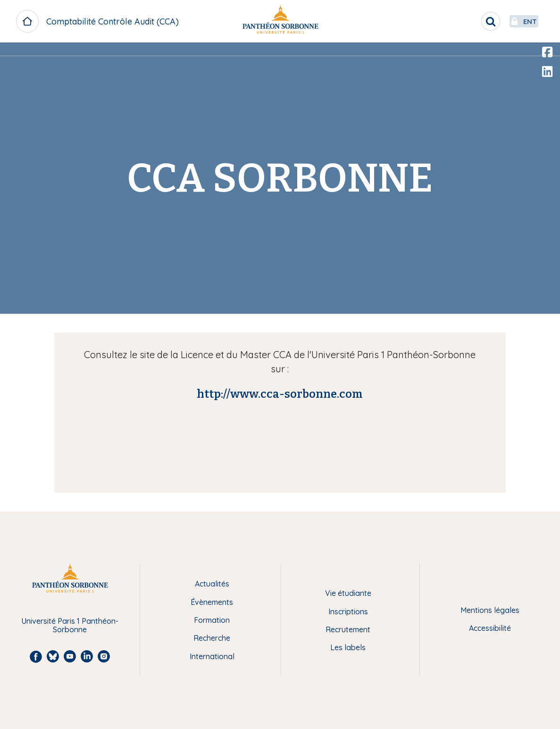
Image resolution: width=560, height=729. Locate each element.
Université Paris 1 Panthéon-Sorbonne (70, 625)
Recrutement (348, 629)
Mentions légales (490, 610)
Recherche (212, 638)
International (212, 656)
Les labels (348, 647)
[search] (468, 21)
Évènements (212, 602)
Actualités (212, 584)
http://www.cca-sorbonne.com (280, 394)
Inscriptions (348, 612)
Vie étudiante (348, 593)
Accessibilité (490, 628)
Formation (212, 620)
